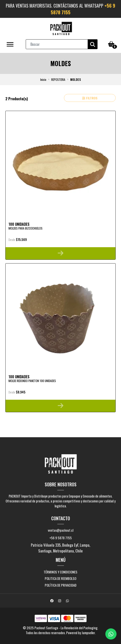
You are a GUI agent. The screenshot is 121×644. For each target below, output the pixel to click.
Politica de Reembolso (60, 578)
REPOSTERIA (58, 79)
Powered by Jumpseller (81, 633)
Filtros (90, 98)
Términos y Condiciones (60, 572)
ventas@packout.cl (61, 530)
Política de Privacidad (61, 585)
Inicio (43, 79)
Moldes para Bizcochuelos (25, 228)
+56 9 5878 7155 (61, 538)
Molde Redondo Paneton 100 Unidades (32, 381)
